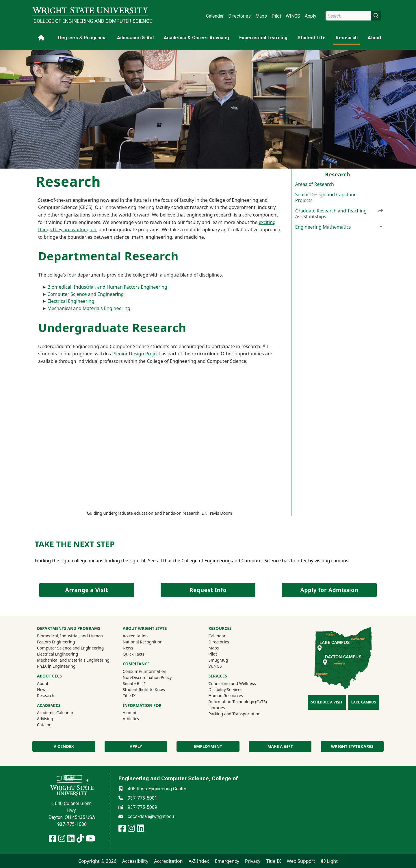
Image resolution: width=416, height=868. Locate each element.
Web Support (301, 861)
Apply (311, 16)
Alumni (137, 712)
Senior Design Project (137, 354)
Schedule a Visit (327, 702)
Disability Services (225, 689)
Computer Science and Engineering (86, 294)
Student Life (312, 38)
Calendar (215, 16)
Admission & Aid (135, 38)
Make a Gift (280, 746)
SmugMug (226, 660)
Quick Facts (134, 654)
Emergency (227, 861)
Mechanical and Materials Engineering (89, 308)
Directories (239, 16)
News (42, 689)
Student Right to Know (144, 689)
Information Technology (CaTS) (238, 702)
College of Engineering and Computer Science (91, 21)
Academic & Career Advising (196, 38)
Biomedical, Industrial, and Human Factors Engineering (107, 287)
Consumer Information (145, 671)
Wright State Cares (352, 746)
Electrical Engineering (71, 301)
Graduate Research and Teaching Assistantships (339, 213)
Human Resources (226, 696)
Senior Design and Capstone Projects (326, 197)
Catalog (44, 725)
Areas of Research (315, 184)
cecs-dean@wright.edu (151, 816)
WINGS (293, 16)
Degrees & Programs (82, 38)
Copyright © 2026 (97, 861)
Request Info (208, 590)
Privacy (253, 861)
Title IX (129, 696)
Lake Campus (364, 702)
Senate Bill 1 (134, 683)
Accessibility (135, 861)
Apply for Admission (329, 590)
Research (347, 38)
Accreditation (135, 636)
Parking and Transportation (235, 714)
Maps (261, 16)
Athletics (139, 718)
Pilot (276, 16)
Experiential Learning (263, 38)
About (375, 38)
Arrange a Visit (87, 590)
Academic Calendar (55, 713)
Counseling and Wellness (232, 683)
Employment (208, 746)
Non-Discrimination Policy (147, 677)
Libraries (217, 708)
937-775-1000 (72, 824)
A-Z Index (199, 861)
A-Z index (64, 746)
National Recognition (143, 642)
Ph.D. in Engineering (56, 666)
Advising (45, 719)
